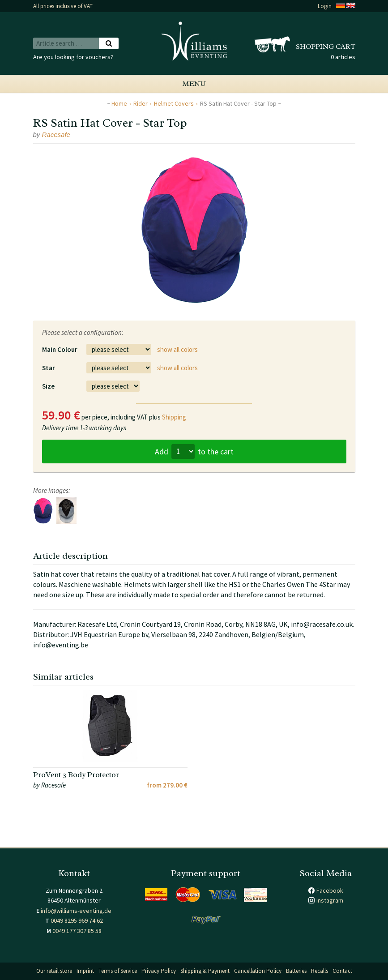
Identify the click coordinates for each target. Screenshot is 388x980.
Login (325, 6)
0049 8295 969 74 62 (77, 920)
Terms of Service (118, 971)
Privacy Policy (159, 971)
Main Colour (60, 349)
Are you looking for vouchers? (73, 57)
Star (49, 368)
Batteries (296, 971)
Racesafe (56, 135)
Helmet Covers (174, 103)
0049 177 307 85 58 (77, 931)
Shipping (174, 417)
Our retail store (54, 971)
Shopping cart (326, 47)
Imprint (85, 971)
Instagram (330, 900)
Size (48, 386)
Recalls (320, 971)
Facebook (330, 890)
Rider (141, 103)
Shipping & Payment (205, 971)
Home (119, 103)
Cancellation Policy (258, 971)
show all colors (177, 349)
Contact (342, 971)
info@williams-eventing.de (76, 911)
